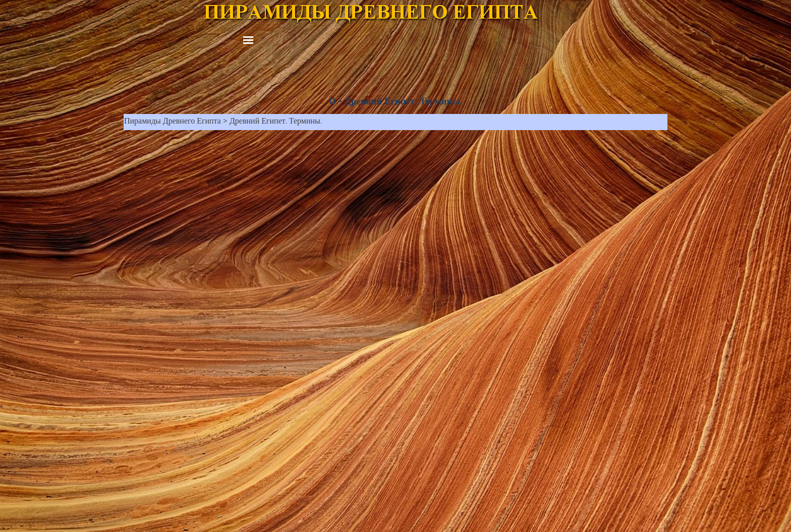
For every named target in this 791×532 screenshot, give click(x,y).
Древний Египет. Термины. (276, 122)
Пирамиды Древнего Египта (173, 122)
